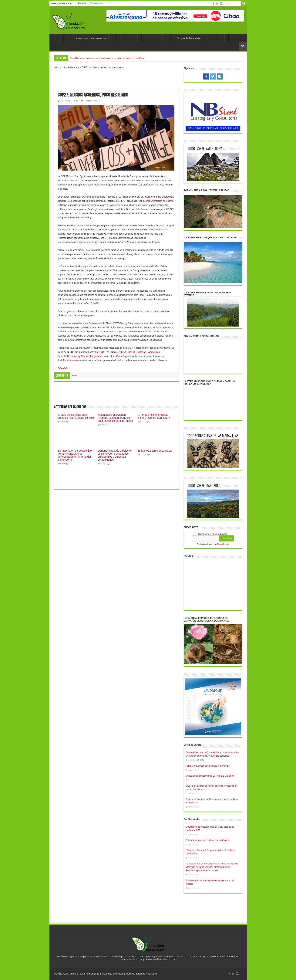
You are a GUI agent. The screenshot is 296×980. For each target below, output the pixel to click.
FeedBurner (223, 544)
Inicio (57, 67)
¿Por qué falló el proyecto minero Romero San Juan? (154, 416)
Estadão (95, 303)
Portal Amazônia (71, 360)
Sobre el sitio (96, 3)
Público (122, 352)
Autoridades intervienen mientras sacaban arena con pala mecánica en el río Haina (107, 58)
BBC (67, 356)
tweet (74, 375)
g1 (96, 209)
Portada (82, 3)
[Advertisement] (116, 79)
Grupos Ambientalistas (189, 38)
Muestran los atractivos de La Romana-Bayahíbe (210, 776)
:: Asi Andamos (70, 67)
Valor (96, 352)
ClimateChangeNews (92, 356)
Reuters (75, 356)
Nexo (114, 352)
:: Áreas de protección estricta (90, 38)
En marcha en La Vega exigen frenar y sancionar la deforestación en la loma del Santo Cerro (76, 455)
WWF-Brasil (119, 323)
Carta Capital (123, 356)
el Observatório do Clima (99, 323)
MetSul (131, 352)
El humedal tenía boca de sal (155, 451)
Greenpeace (134, 323)
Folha (159, 327)
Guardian (141, 352)
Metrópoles (88, 315)
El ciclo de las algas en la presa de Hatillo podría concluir (76, 416)
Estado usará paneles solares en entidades (207, 840)
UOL (103, 352)
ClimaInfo (165, 348)
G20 (167, 205)
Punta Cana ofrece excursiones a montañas (208, 766)
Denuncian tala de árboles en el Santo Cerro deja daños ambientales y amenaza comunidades (115, 455)
